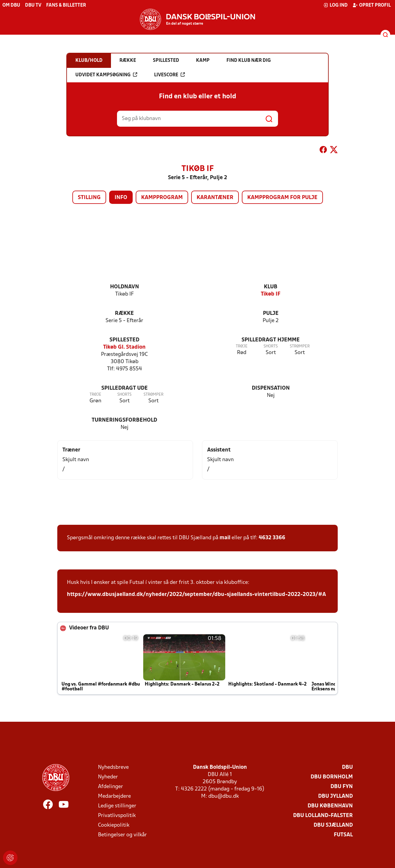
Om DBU (11, 5)
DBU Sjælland (333, 825)
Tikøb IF (271, 294)
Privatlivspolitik (117, 816)
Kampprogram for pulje (282, 198)
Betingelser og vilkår (122, 835)
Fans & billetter (66, 5)
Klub (271, 287)
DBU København (330, 806)
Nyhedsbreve (113, 767)
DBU (347, 767)
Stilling (89, 198)
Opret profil (372, 5)
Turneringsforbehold (124, 420)
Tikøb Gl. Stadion (124, 347)
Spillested (124, 340)
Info (121, 198)
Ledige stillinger (117, 806)
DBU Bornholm (332, 777)
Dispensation (271, 388)
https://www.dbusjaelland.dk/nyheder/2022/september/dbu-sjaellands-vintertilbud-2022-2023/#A (196, 595)
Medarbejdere (114, 796)
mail (225, 538)
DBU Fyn (342, 787)
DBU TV (33, 5)
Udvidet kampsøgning (106, 75)
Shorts (271, 346)
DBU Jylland (335, 796)
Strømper (300, 346)
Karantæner (215, 198)
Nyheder (108, 777)
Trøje (242, 346)
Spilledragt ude (125, 388)
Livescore (169, 75)
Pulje (271, 314)
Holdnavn (125, 287)
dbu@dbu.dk (224, 796)
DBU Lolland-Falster (323, 816)
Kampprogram (162, 198)
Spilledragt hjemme (271, 340)
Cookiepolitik (114, 825)
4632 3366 (272, 538)
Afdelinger (111, 787)
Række (124, 314)
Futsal (343, 835)
